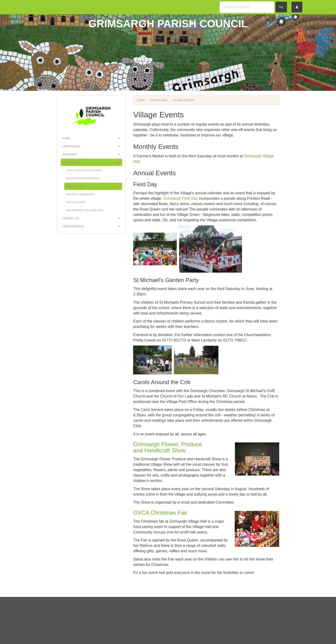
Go (281, 7)
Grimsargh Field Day (181, 198)
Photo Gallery (76, 202)
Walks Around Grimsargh (83, 178)
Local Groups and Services (84, 170)
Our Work (92, 154)
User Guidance (92, 226)
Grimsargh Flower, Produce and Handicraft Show (168, 447)
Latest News (92, 146)
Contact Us (92, 218)
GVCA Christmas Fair (160, 513)
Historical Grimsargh (80, 194)
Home (92, 138)
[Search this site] (247, 7)
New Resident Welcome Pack (85, 210)
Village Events (76, 186)
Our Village (92, 162)
